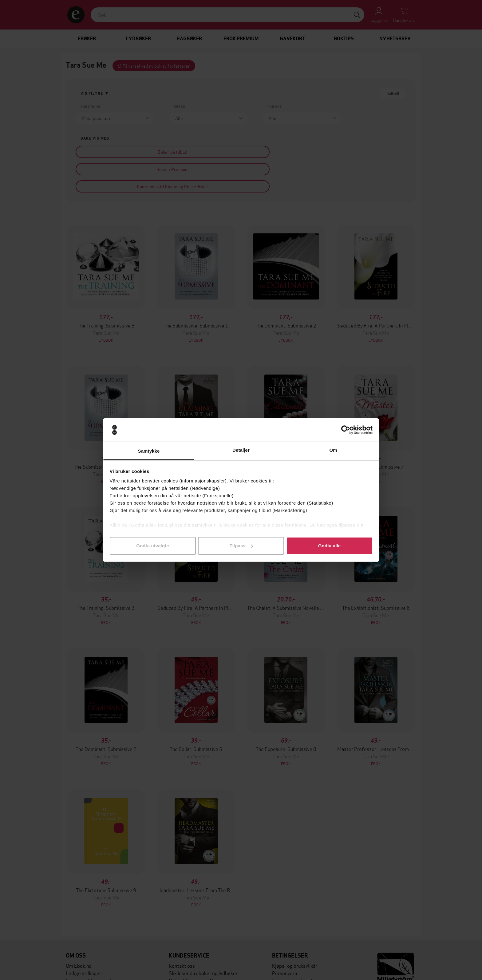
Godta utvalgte (152, 546)
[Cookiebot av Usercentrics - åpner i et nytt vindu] (346, 430)
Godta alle (330, 546)
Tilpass (241, 546)
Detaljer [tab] (241, 450)
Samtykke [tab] (149, 451)
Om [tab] (333, 450)
